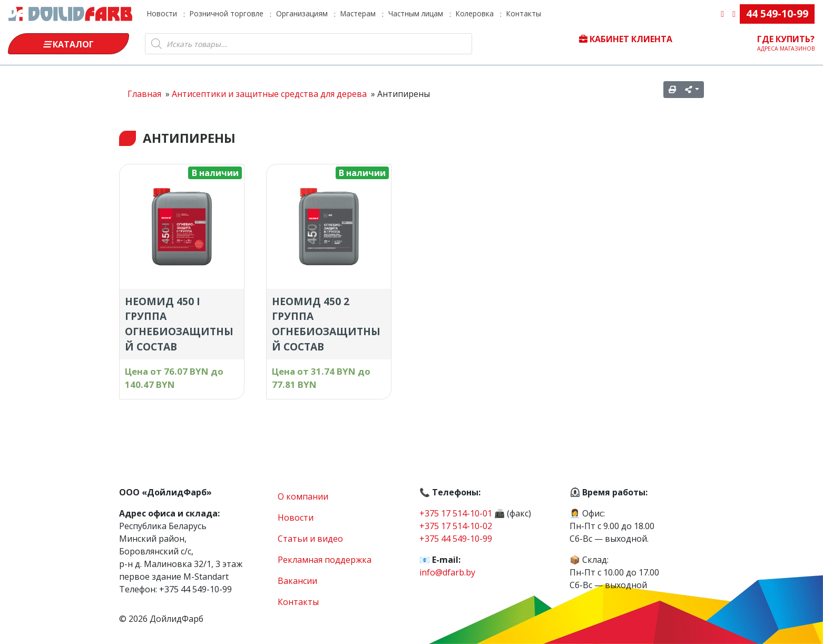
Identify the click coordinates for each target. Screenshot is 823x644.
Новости (162, 13)
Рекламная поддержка (325, 560)
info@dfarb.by (447, 572)
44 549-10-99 (777, 13)
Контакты (524, 13)
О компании (303, 496)
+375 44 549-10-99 (456, 539)
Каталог (68, 44)
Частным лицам (416, 13)
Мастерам (358, 13)
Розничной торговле (227, 13)
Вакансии (297, 581)
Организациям (302, 13)
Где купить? (786, 43)
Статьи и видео (310, 539)
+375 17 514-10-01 (456, 513)
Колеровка (475, 13)
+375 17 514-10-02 (456, 526)
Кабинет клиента (626, 39)
